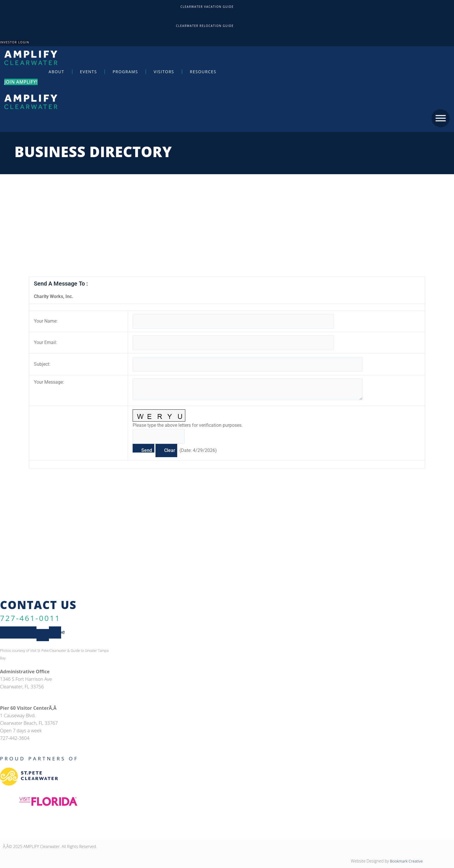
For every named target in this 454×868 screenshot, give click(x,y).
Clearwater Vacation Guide (207, 7)
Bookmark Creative (406, 861)
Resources (203, 71)
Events (88, 71)
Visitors (164, 71)
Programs (125, 71)
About (56, 71)
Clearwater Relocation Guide (205, 26)
